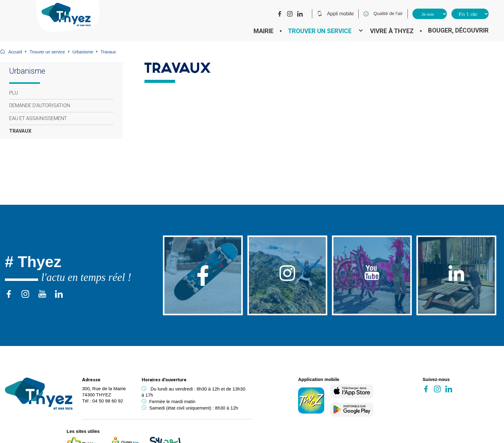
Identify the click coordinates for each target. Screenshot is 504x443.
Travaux (20, 131)
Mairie (264, 31)
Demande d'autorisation (40, 105)
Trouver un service (320, 31)
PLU (14, 93)
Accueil (15, 52)
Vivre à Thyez (392, 31)
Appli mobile (335, 14)
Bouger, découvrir (458, 30)
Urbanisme (83, 52)
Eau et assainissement (38, 118)
